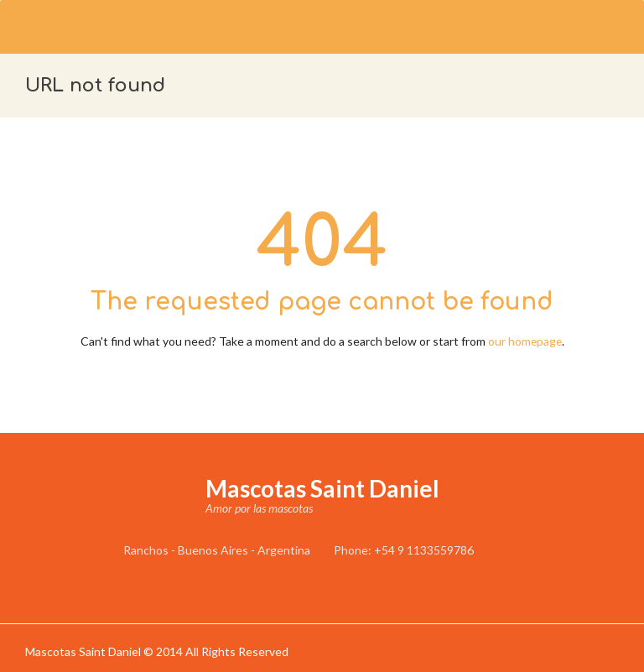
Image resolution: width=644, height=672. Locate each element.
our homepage (525, 341)
